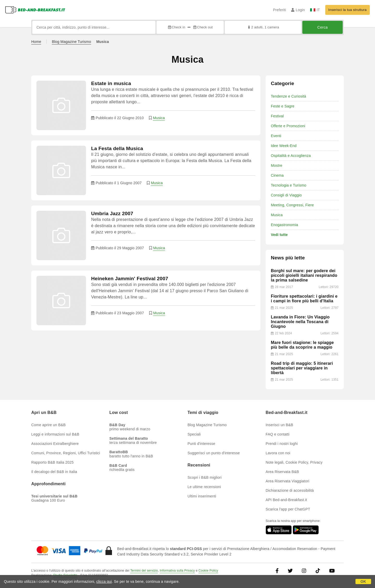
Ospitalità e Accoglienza (291, 156)
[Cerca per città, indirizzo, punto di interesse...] (94, 27)
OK (363, 581)
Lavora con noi (278, 453)
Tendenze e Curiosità (289, 96)
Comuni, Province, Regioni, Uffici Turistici (66, 453)
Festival (277, 116)
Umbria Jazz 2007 (112, 213)
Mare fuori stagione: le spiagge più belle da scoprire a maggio (302, 345)
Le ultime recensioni (204, 487)
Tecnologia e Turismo (289, 185)
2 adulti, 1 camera (263, 27)
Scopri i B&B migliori (205, 477)
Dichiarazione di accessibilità (290, 490)
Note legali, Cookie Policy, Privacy (294, 462)
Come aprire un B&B (48, 425)
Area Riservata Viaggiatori (287, 481)
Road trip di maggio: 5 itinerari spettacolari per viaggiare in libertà (302, 368)
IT (315, 10)
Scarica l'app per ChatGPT (288, 509)
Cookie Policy (208, 571)
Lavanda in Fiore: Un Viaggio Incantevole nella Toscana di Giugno (300, 322)
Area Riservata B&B (282, 472)
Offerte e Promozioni (288, 126)
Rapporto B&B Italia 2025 (52, 462)
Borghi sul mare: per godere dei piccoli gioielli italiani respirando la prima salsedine (304, 275)
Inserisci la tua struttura (348, 10)
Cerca (323, 27)
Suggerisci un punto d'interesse (214, 453)
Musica (159, 118)
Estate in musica (111, 83)
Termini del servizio (144, 571)
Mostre (277, 165)
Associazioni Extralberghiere (55, 444)
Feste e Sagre (283, 106)
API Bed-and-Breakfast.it (286, 500)
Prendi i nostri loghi (282, 444)
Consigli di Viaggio (286, 195)
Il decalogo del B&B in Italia (54, 472)
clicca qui (104, 581)
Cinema (277, 175)
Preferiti (279, 10)
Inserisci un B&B (279, 425)
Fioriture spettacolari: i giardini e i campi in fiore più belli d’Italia (304, 299)
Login (298, 10)
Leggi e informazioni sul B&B (55, 434)
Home (36, 42)
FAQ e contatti (278, 434)
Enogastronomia (285, 225)
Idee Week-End (284, 146)
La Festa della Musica (117, 148)
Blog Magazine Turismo (71, 42)
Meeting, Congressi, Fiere (292, 205)
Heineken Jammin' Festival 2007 (130, 279)
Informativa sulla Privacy (177, 571)
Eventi (276, 136)
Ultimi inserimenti (202, 496)
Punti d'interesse (201, 444)
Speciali (194, 434)
